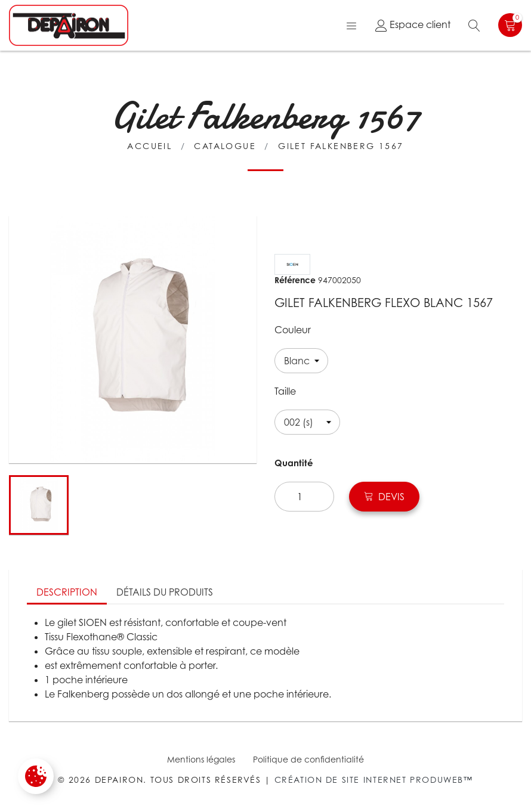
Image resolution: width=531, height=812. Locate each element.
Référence (295, 280)
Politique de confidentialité (308, 759)
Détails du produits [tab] (165, 592)
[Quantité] (304, 497)
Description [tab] (67, 592)
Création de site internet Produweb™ (374, 780)
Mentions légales (201, 759)
